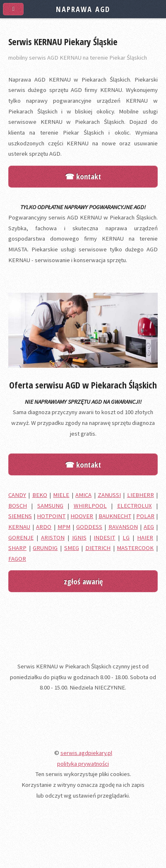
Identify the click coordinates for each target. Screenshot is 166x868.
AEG (149, 527)
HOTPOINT (51, 516)
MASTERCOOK (135, 548)
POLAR (145, 516)
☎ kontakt (83, 176)
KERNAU (19, 527)
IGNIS (79, 538)
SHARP (17, 548)
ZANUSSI (109, 495)
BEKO (40, 495)
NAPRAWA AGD (83, 9)
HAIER (145, 538)
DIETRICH (98, 548)
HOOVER (82, 516)
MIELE (61, 495)
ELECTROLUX (135, 506)
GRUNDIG (45, 548)
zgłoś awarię (83, 581)
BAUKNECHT (115, 516)
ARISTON (53, 538)
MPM (64, 527)
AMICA (83, 495)
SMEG (72, 548)
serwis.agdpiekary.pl (86, 753)
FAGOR (17, 559)
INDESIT (104, 538)
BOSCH (18, 506)
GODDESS (89, 527)
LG (126, 538)
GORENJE (21, 538)
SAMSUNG (50, 506)
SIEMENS (20, 516)
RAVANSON (123, 527)
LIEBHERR (141, 495)
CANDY (17, 495)
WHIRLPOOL (90, 506)
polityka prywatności (83, 764)
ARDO (44, 527)
